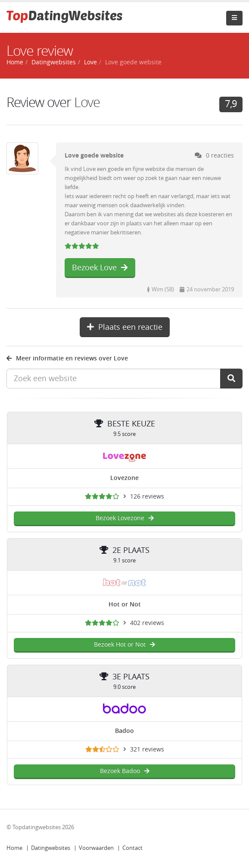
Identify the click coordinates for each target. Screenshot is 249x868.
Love (90, 62)
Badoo (124, 731)
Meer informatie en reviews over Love (67, 358)
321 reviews (147, 750)
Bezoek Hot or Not (124, 645)
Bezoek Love (100, 268)
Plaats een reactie (125, 327)
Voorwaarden (96, 848)
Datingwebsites (51, 848)
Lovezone (124, 478)
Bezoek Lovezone (125, 518)
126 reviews (147, 497)
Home (14, 848)
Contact (132, 848)
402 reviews (147, 623)
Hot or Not (125, 604)
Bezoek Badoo (125, 771)
